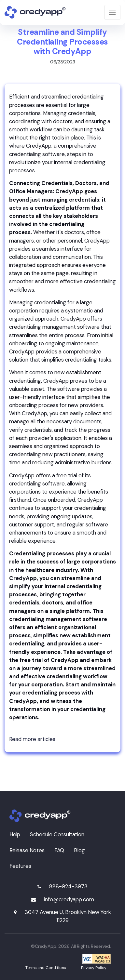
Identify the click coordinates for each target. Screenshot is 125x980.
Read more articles (32, 739)
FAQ (59, 850)
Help (15, 834)
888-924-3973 (68, 886)
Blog (79, 850)
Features (20, 866)
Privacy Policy (94, 968)
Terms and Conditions (46, 968)
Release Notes (27, 850)
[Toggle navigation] (112, 12)
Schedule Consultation (57, 834)
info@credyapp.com (69, 899)
